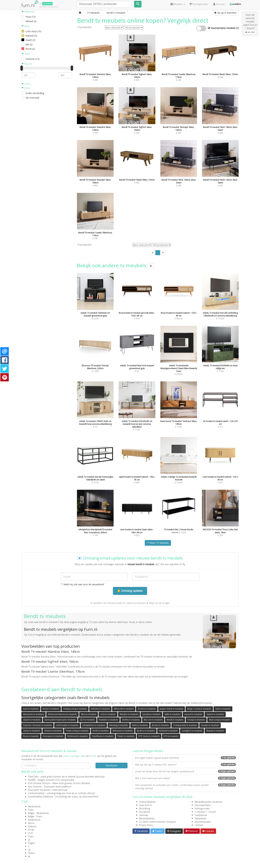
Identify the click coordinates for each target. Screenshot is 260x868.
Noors (31, 823)
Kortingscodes (202, 808)
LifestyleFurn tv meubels (94, 725)
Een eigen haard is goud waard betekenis (186, 758)
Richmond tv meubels (78, 736)
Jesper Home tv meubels (172, 709)
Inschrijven (112, 765)
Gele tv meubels (223, 709)
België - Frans (35, 816)
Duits (31, 836)
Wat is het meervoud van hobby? (186, 778)
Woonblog (145, 808)
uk (29, 850)
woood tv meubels (193, 714)
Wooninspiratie (203, 822)
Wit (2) (29, 44)
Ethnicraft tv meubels (124, 709)
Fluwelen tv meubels (108, 720)
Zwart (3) (30, 40)
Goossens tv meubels (53, 736)
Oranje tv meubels (196, 720)
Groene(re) (47, 4)
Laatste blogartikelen (148, 751)
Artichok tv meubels (168, 731)
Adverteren (200, 818)
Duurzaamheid (203, 805)
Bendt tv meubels (175, 720)
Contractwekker (36, 793)
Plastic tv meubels (126, 736)
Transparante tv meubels (185, 725)
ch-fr (30, 833)
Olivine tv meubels (53, 731)
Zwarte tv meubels (215, 714)
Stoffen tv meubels (131, 720)
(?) (237, 28)
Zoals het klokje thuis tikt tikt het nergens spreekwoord (186, 771)
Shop (26, 54)
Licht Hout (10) (33, 31)
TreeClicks (33, 777)
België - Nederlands (38, 813)
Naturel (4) (31, 36)
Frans (31, 810)
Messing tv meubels (119, 725)
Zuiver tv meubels (32, 731)
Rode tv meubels (101, 731)
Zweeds (32, 826)
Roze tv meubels (31, 736)
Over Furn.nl (145, 805)
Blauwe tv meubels (215, 731)
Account (219, 4)
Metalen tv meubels (129, 714)
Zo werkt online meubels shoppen (158, 822)
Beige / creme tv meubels (199, 709)
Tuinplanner (201, 815)
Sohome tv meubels (100, 709)
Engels (31, 843)
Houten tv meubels (210, 725)
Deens (31, 853)
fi (29, 846)
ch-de (31, 830)
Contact (199, 825)
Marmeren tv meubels (33, 714)
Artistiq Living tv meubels (75, 709)
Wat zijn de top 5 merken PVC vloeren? (186, 765)
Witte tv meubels (172, 714)
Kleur (26, 26)
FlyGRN (32, 780)
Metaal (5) (31, 21)
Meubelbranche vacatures (209, 802)
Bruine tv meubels (161, 725)
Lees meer (250, 32)
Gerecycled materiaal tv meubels (60, 720)
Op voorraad (32, 98)
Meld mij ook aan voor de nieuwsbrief (82, 584)
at (29, 856)
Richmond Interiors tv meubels (62, 714)
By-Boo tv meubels (146, 731)
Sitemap (144, 815)
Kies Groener (35, 787)
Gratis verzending (35, 93)
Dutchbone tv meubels (103, 736)
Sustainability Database (41, 796)
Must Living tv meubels (220, 720)
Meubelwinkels (147, 818)
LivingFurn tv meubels (192, 731)
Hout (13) (31, 17)
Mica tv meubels (89, 714)
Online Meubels (147, 802)
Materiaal (28, 12)
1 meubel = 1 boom (205, 812)
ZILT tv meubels (87, 720)
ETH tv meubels (171, 736)
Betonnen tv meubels (123, 731)
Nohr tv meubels (140, 725)
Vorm (26, 84)
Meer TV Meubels (158, 543)
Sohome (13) (32, 59)
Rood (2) (30, 49)
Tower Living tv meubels (77, 731)
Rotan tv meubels (51, 709)
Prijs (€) (27, 64)
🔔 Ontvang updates (130, 591)
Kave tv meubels (31, 709)
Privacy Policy (146, 825)
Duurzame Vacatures (39, 790)
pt (29, 840)
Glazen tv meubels (32, 720)
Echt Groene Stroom (39, 783)
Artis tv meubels (108, 714)
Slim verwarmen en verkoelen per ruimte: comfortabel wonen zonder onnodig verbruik (186, 787)
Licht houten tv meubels (67, 725)
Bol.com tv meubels (153, 720)
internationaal (60, 790)
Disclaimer (145, 812)
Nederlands (34, 806)
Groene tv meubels (147, 709)
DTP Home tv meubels (149, 736)
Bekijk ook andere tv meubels (115, 265)
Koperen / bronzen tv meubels (37, 725)
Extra (26, 88)
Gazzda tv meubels (151, 714)
